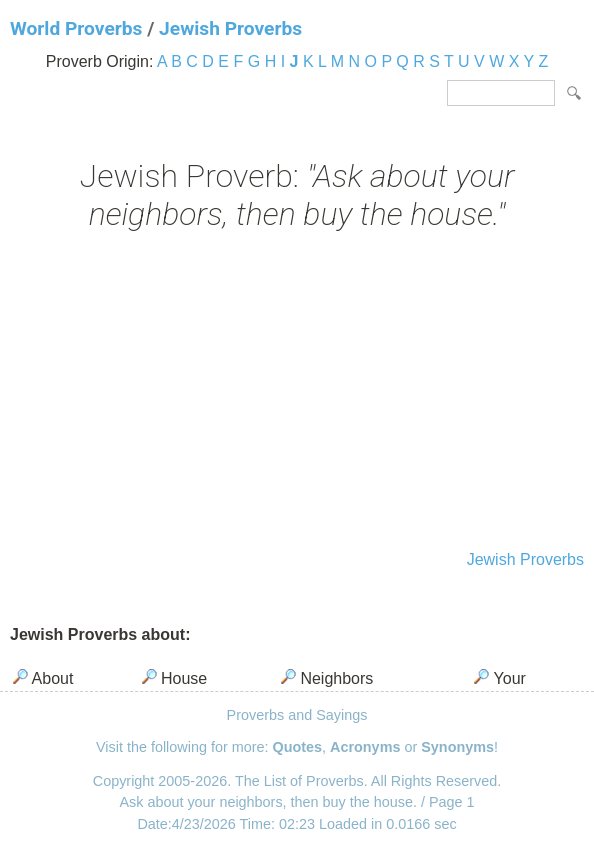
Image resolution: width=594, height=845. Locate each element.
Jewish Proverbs (230, 28)
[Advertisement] (297, 393)
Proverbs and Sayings (297, 715)
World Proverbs (76, 28)
